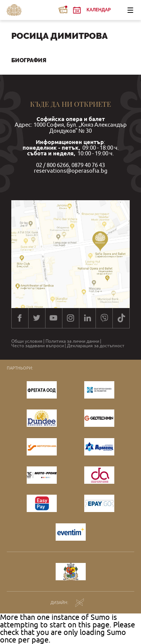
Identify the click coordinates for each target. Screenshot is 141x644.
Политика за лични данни (72, 341)
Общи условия (27, 341)
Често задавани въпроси (38, 346)
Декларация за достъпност (96, 346)
